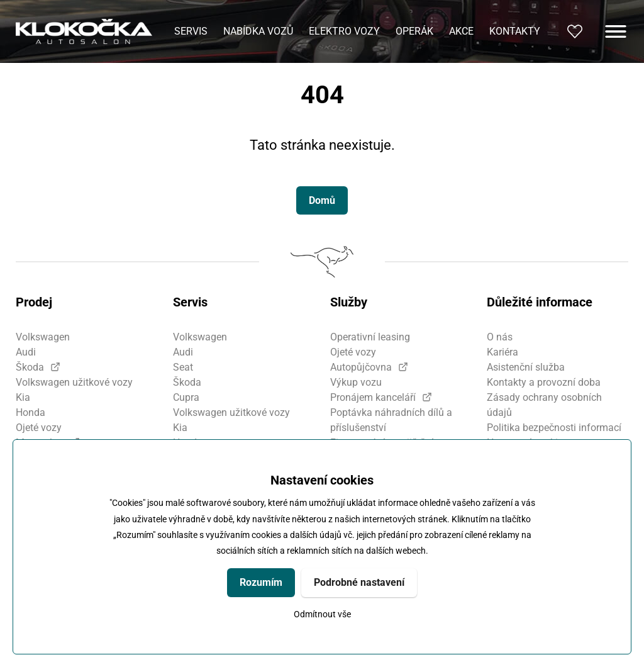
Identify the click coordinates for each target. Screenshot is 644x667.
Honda (31, 412)
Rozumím (261, 582)
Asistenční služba (526, 367)
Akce (461, 31)
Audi (26, 352)
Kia (23, 397)
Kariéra (502, 352)
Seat (183, 367)
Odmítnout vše (322, 614)
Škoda (30, 367)
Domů (322, 200)
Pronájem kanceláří (373, 397)
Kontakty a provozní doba (544, 382)
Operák (414, 31)
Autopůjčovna (361, 367)
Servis (191, 31)
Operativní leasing (370, 337)
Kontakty (515, 31)
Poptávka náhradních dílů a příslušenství (391, 420)
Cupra (186, 397)
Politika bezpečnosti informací (554, 428)
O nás (500, 337)
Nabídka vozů (258, 31)
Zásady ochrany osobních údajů (544, 405)
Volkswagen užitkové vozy (74, 382)
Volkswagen (43, 337)
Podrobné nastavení (359, 582)
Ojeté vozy (39, 428)
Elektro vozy (344, 31)
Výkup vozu (356, 382)
